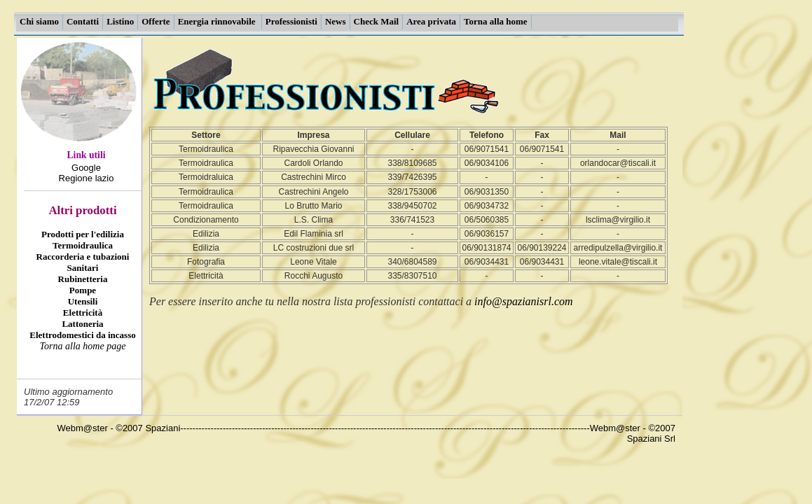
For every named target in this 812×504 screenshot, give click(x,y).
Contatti (83, 21)
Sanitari (83, 268)
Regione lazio (87, 178)
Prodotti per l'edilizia (83, 234)
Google (86, 168)
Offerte (156, 21)
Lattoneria (82, 324)
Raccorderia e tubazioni (83, 257)
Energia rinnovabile (218, 21)
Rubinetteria (83, 279)
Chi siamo (39, 21)
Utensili (83, 301)
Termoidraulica (83, 245)
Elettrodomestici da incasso (82, 335)
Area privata (431, 21)
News (336, 21)
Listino (120, 21)
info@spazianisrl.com (524, 301)
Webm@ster (83, 428)
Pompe (83, 290)
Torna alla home (496, 21)
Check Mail (377, 21)
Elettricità (83, 313)
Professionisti (291, 21)
